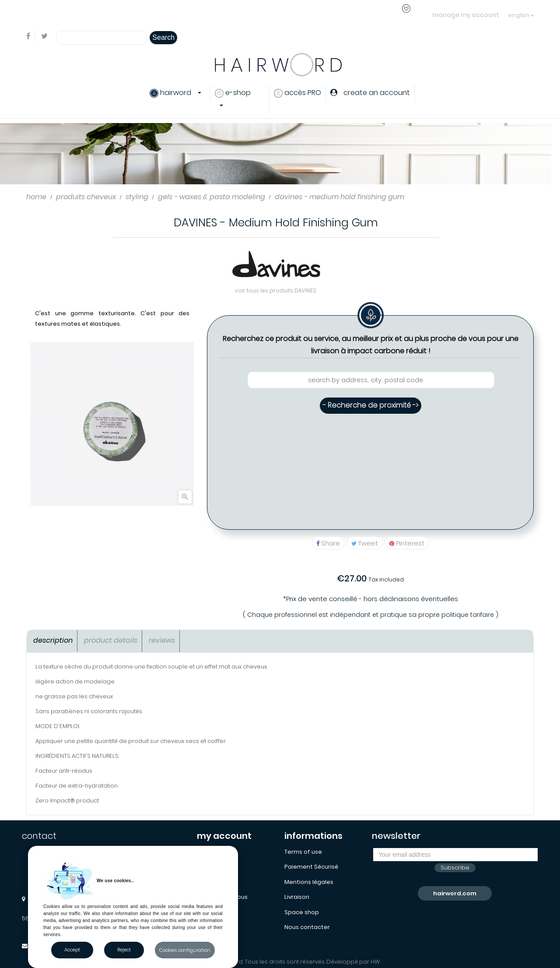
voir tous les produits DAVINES (276, 290)
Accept (72, 950)
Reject (124, 950)
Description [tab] (53, 640)
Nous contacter (307, 927)
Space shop (302, 912)
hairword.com (455, 893)
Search (163, 37)
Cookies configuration (185, 950)
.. (184, 15)
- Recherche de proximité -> (371, 405)
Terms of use (303, 852)
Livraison (297, 897)
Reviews (162, 640)
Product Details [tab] (111, 640)
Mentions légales (309, 882)
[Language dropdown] (521, 11)
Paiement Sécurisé (311, 867)
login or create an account (144, 15)
